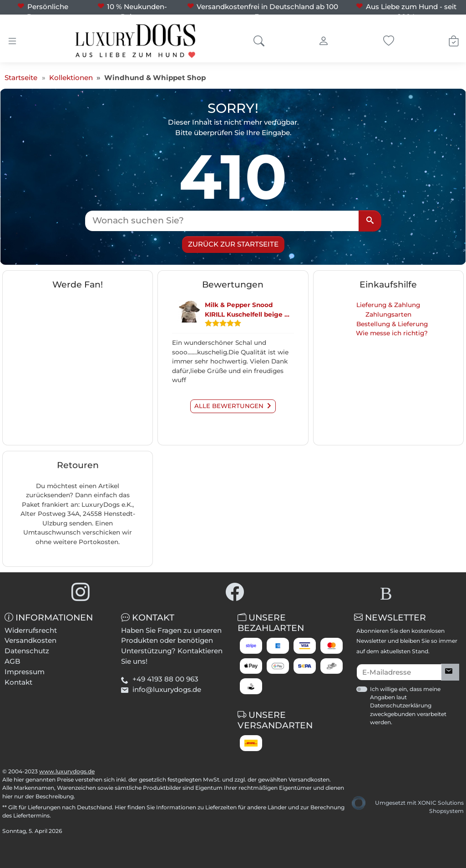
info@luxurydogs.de (167, 689)
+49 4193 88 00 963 (165, 679)
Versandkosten (30, 640)
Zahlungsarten (388, 314)
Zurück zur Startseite (233, 244)
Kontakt (18, 682)
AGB (13, 661)
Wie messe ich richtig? (392, 333)
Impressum (25, 672)
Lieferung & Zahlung (388, 305)
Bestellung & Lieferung (392, 324)
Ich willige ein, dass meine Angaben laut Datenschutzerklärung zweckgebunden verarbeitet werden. (408, 706)
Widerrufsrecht (31, 630)
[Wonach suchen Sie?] (222, 221)
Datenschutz (27, 651)
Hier (120, 807)
